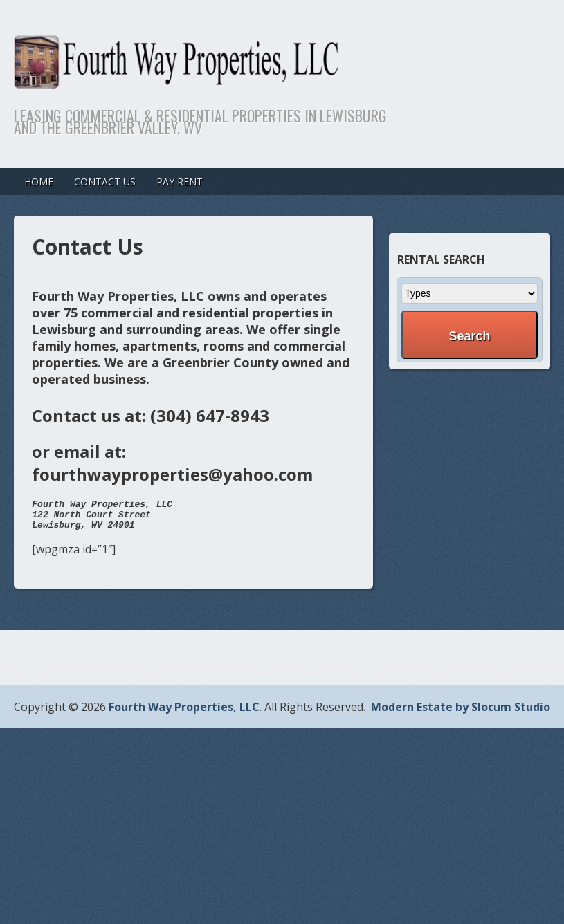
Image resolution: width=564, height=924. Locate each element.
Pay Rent (180, 182)
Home (39, 182)
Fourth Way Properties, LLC (184, 713)
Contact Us (105, 182)
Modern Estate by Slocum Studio (461, 713)
